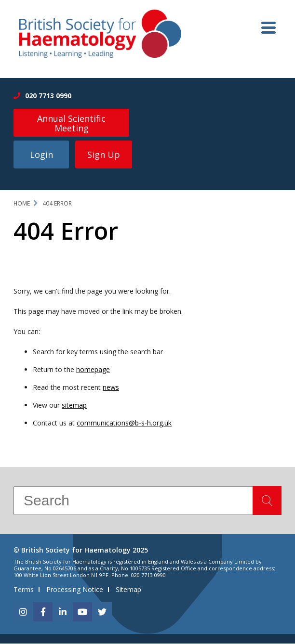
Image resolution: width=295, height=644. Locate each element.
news (111, 388)
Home (22, 204)
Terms (24, 590)
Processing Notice (75, 590)
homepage (93, 370)
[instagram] (23, 612)
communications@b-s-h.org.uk (124, 423)
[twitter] (102, 612)
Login (41, 155)
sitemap (74, 406)
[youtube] (82, 612)
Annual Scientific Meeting (71, 123)
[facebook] (43, 612)
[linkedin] (63, 612)
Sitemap (128, 590)
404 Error (57, 204)
